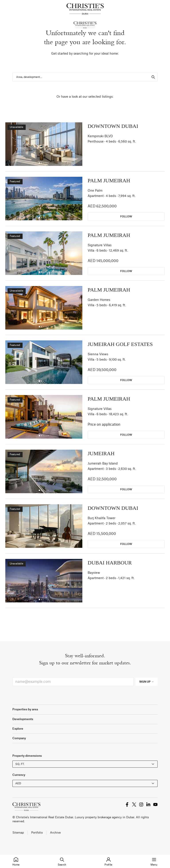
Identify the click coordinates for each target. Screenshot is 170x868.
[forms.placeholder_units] (85, 764)
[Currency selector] (85, 783)
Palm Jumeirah (109, 181)
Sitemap (18, 833)
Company (19, 738)
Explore (18, 729)
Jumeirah (101, 453)
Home (16, 861)
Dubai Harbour (110, 563)
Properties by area (25, 709)
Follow (126, 217)
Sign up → (147, 682)
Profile (108, 861)
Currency (19, 775)
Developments (23, 719)
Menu (154, 861)
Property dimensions (27, 756)
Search (62, 861)
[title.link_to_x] (127, 804)
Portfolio (37, 833)
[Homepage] (85, 9)
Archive (55, 833)
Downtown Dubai (113, 126)
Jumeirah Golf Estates (120, 344)
